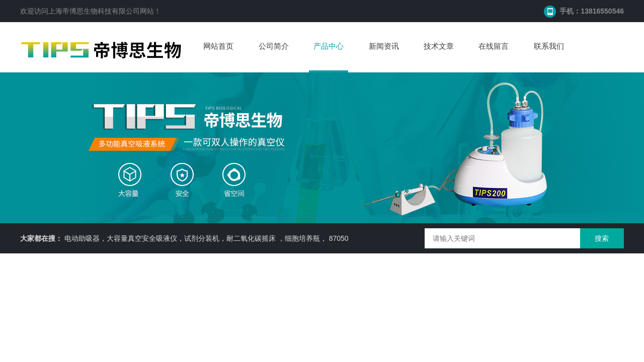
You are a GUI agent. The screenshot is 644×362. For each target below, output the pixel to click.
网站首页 (218, 46)
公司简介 (274, 46)
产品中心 (329, 46)
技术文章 (439, 46)
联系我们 (549, 46)
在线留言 (494, 46)
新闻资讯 (384, 46)
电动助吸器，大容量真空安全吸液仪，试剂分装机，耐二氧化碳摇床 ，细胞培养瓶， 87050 (207, 238)
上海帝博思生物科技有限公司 (94, 11)
